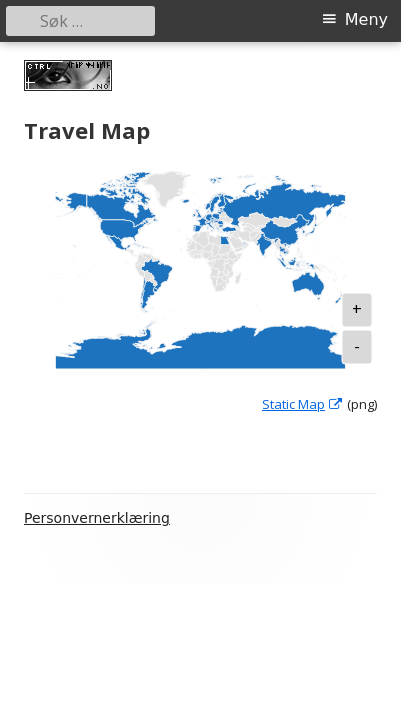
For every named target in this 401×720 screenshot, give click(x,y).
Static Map (303, 404)
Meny (366, 19)
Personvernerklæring (97, 518)
